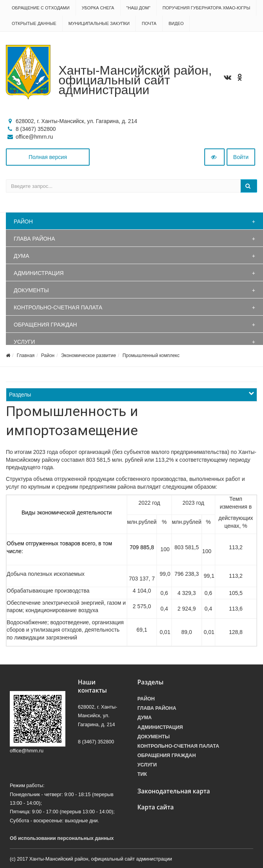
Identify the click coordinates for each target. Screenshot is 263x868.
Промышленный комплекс (151, 355)
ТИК (142, 774)
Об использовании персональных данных (62, 838)
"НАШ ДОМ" (139, 8)
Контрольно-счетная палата (58, 307)
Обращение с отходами (41, 8)
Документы (31, 290)
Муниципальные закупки (99, 23)
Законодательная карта (174, 791)
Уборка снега (98, 8)
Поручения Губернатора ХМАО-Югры (206, 8)
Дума (22, 256)
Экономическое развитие (88, 355)
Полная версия (48, 157)
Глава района (34, 239)
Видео (176, 23)
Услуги (24, 342)
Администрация (39, 273)
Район (23, 221)
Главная (26, 355)
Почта (149, 23)
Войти (241, 157)
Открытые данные (34, 23)
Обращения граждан (45, 325)
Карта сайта (156, 807)
